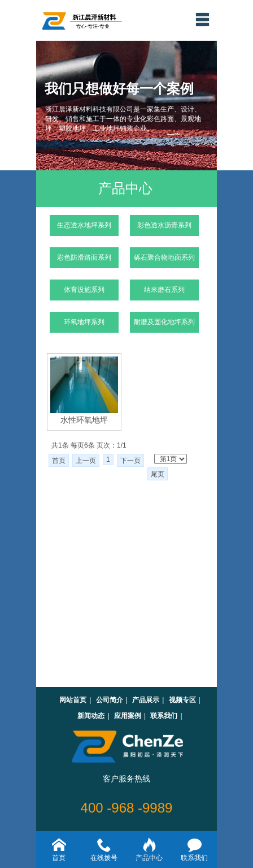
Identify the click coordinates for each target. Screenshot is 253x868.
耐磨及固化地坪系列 (164, 322)
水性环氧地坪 (84, 420)
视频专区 (182, 700)
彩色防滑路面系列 (84, 257)
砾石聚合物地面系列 (164, 257)
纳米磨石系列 (164, 290)
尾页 (158, 474)
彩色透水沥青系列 (164, 225)
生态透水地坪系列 (84, 225)
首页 (59, 461)
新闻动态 (91, 716)
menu (202, 19)
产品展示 (146, 700)
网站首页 (73, 700)
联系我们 (164, 716)
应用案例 (128, 716)
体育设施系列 (84, 290)
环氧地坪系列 (84, 322)
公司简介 (110, 700)
